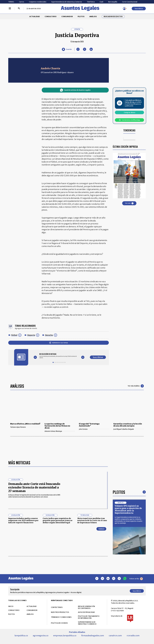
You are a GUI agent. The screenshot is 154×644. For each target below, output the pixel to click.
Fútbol (14, 335)
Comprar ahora (129, 112)
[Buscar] (19, 9)
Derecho (49, 335)
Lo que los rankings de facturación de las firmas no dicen (57, 426)
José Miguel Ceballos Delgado (129, 429)
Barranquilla (113, 2)
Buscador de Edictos (113, 16)
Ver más (129, 203)
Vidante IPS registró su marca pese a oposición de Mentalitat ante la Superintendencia (128, 574)
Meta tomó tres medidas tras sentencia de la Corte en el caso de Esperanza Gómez (92, 585)
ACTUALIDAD (35, 16)
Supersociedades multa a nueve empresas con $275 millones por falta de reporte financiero (23, 585)
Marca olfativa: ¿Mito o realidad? (25, 424)
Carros (22, 2)
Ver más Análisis (136, 386)
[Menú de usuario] (124, 9)
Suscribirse (139, 9)
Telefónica (91, 2)
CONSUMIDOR (67, 16)
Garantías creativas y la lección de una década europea (128, 425)
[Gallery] (59, 356)
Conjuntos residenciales (38, 2)
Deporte (31, 335)
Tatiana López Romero (25, 427)
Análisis (17, 386)
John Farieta (94, 429)
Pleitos (119, 557)
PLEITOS (81, 16)
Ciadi (101, 2)
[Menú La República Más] (10, 9)
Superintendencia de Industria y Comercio (67, 2)
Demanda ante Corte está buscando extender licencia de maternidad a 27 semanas (34, 552)
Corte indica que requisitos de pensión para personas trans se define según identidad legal (58, 585)
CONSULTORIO (51, 16)
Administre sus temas (59, 343)
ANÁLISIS (93, 16)
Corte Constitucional (130, 2)
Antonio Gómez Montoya (60, 431)
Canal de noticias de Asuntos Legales (75, 90)
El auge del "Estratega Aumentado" (89, 425)
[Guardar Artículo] (67, 49)
